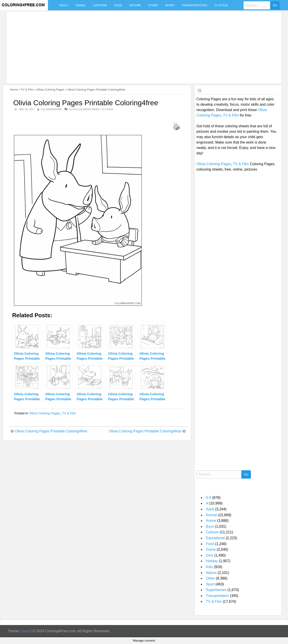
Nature (135, 5)
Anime (211, 521)
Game (211, 549)
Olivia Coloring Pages (50, 90)
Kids (209, 567)
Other (153, 5)
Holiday (212, 561)
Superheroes (216, 590)
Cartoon (100, 5)
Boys (210, 526)
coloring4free (51, 109)
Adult (64, 5)
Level (25, 631)
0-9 (208, 498)
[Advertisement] (143, 45)
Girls (210, 555)
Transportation (195, 5)
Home (14, 90)
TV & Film (221, 5)
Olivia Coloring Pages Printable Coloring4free (51, 431)
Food (118, 5)
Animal (81, 5)
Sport (170, 5)
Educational (215, 538)
